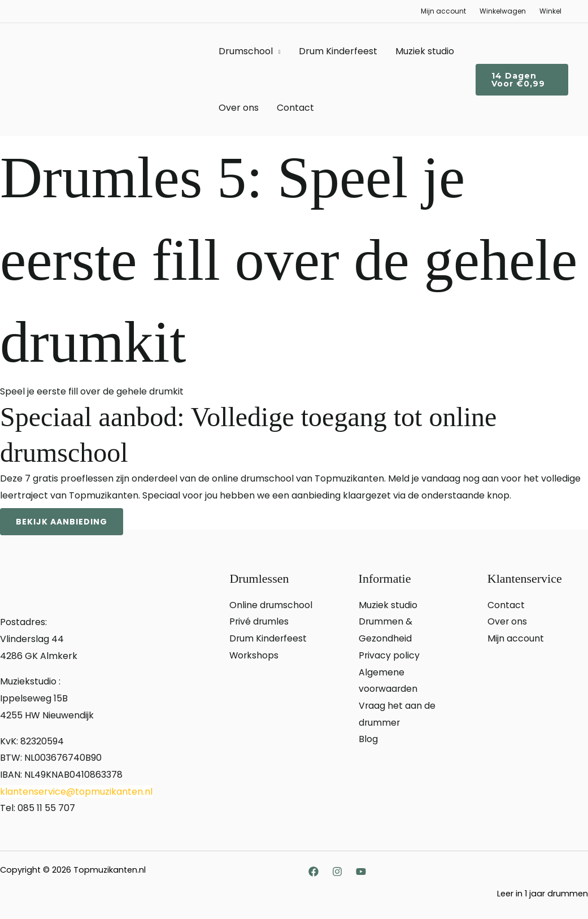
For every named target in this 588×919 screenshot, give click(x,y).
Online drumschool (271, 605)
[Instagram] (337, 872)
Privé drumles (260, 621)
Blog (368, 739)
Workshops (254, 655)
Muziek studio (425, 51)
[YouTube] (361, 872)
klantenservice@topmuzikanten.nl (76, 792)
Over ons (239, 108)
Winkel (550, 11)
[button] (522, 80)
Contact (295, 108)
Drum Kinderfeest (338, 51)
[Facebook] (313, 872)
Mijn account (443, 11)
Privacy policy (389, 655)
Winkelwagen (503, 11)
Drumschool (246, 51)
